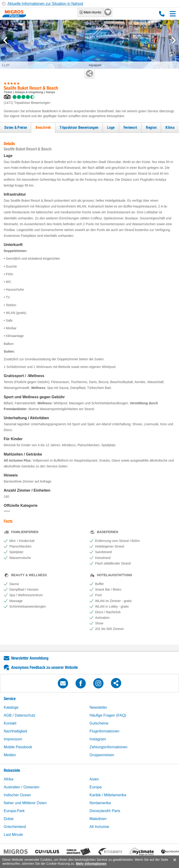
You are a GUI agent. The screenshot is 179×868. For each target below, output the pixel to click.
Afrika (9, 779)
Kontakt (10, 723)
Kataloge (11, 707)
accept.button (174, 860)
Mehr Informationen (91, 864)
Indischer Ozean (17, 795)
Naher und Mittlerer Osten (25, 803)
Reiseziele (12, 770)
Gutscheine (99, 723)
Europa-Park (14, 811)
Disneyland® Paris (105, 811)
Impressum (13, 739)
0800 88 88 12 (162, 14)
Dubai (9, 819)
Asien (94, 779)
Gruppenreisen (102, 755)
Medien (10, 755)
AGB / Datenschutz (20, 715)
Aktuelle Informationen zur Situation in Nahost (45, 4)
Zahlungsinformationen (108, 747)
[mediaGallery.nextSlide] (174, 40)
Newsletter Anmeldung (30, 658)
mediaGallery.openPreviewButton (172, 55)
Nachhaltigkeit (15, 731)
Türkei (8, 92)
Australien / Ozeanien (22, 787)
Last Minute (13, 835)
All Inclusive (99, 827)
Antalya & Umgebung (29, 92)
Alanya (50, 92)
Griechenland (15, 827)
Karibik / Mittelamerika (108, 795)
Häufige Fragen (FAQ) (108, 715)
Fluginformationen (104, 731)
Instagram (98, 739)
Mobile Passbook (18, 747)
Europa (96, 787)
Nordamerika (100, 803)
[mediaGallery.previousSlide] (5, 40)
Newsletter (98, 707)
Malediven (98, 819)
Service (10, 699)
